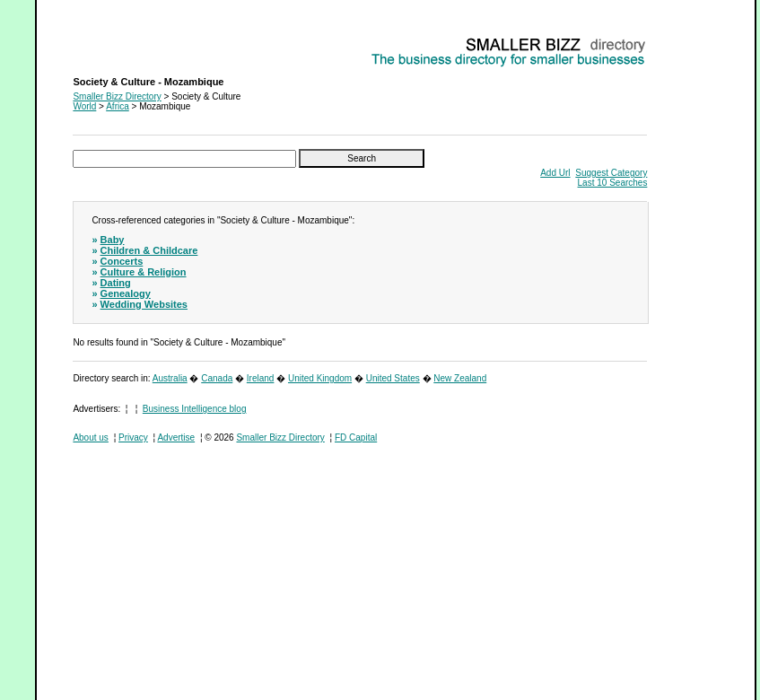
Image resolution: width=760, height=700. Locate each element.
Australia (170, 378)
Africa (118, 106)
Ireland (261, 378)
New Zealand (460, 378)
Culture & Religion (144, 272)
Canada (217, 378)
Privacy (133, 437)
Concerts (122, 261)
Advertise (176, 437)
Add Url (555, 173)
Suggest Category (611, 173)
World (84, 106)
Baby (113, 240)
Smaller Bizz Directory (117, 96)
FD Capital (356, 437)
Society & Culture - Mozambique (137, 41)
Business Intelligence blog (195, 409)
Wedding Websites (144, 304)
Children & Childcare (149, 250)
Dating (116, 283)
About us (90, 437)
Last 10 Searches (613, 183)
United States (393, 378)
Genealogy (126, 293)
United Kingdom (320, 378)
